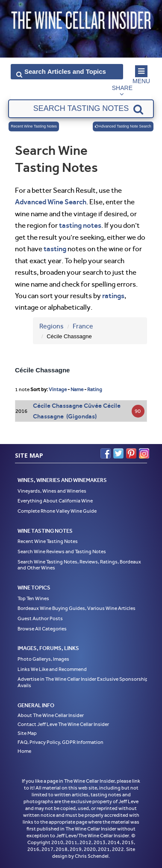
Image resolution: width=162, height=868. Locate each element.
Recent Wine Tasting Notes (34, 126)
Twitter (118, 453)
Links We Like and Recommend (52, 669)
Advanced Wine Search (51, 202)
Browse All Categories (42, 629)
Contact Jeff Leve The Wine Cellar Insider (63, 724)
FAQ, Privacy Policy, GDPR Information (60, 742)
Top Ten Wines (33, 598)
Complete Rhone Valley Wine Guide (57, 511)
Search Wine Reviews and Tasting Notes (62, 552)
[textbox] (81, 109)
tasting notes (80, 225)
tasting (55, 249)
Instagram (144, 453)
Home (24, 751)
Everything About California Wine (55, 501)
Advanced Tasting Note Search (123, 126)
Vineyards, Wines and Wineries (52, 491)
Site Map (27, 733)
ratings (113, 296)
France (83, 326)
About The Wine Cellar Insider (51, 715)
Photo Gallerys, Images (43, 659)
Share (122, 88)
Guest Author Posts (40, 618)
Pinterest (131, 453)
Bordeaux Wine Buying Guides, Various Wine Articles (77, 608)
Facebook (106, 453)
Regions (52, 326)
